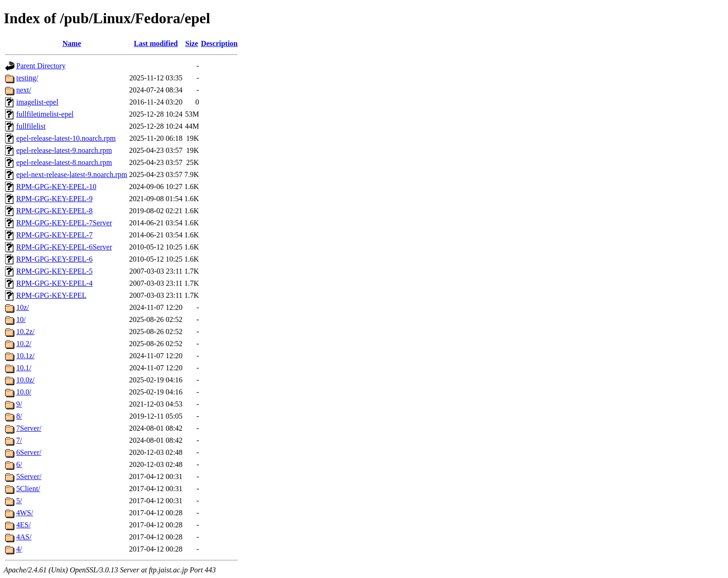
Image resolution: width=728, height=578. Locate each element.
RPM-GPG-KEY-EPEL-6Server (64, 247)
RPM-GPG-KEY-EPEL (51, 295)
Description (219, 43)
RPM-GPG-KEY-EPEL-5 (54, 271)
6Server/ (29, 452)
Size (192, 43)
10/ (21, 319)
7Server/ (29, 428)
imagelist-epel (37, 102)
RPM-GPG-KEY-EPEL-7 (54, 235)
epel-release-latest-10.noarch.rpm (66, 138)
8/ (19, 416)
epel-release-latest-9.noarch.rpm (64, 150)
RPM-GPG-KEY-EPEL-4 (54, 283)
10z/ (23, 307)
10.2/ (24, 344)
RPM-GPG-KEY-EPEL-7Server (64, 223)
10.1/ (24, 368)
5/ (19, 501)
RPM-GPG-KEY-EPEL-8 (54, 211)
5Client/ (28, 489)
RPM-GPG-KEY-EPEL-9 (54, 199)
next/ (24, 90)
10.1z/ (26, 356)
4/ (19, 549)
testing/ (27, 78)
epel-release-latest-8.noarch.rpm (64, 162)
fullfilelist (31, 126)
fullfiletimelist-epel (45, 114)
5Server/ (29, 476)
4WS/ (25, 513)
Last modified (156, 43)
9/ (19, 404)
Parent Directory (41, 66)
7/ (19, 440)
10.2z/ (26, 332)
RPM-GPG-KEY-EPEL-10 (56, 187)
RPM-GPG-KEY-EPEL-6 (54, 259)
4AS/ (24, 537)
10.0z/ (26, 380)
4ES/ (23, 525)
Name (72, 43)
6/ (19, 464)
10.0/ (24, 392)
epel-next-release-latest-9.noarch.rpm (72, 174)
